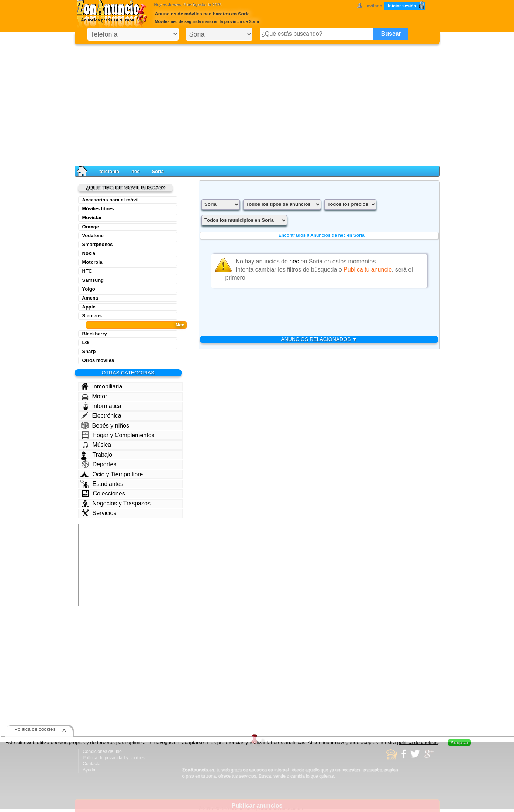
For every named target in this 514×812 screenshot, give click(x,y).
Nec (180, 325)
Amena (90, 298)
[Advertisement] (257, 103)
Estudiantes (102, 484)
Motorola (92, 262)
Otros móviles (98, 360)
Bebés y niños (105, 425)
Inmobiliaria (102, 386)
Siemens (92, 316)
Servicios (99, 513)
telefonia (109, 171)
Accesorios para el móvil (111, 200)
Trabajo (97, 455)
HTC (87, 271)
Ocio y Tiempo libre (112, 474)
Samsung (93, 280)
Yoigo (89, 289)
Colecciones (103, 493)
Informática (102, 406)
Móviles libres (98, 209)
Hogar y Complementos (118, 435)
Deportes (99, 464)
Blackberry (95, 334)
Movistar (92, 217)
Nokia (89, 253)
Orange (91, 227)
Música (96, 445)
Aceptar (459, 742)
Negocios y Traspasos (116, 503)
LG (86, 343)
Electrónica (101, 415)
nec (135, 171)
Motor (94, 397)
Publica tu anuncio (368, 269)
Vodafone (93, 236)
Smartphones (98, 244)
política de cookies (417, 742)
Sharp (89, 351)
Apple (89, 307)
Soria (158, 171)
